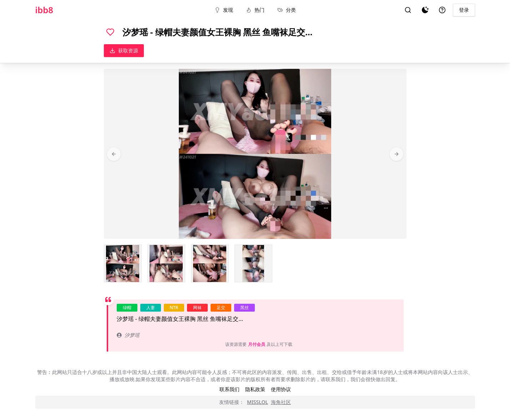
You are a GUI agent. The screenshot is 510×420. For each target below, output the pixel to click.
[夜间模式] (425, 10)
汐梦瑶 (128, 335)
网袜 (197, 308)
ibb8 (44, 10)
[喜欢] (110, 32)
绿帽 (127, 308)
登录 (464, 10)
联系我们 (229, 389)
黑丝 (244, 308)
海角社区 (281, 402)
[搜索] (408, 10)
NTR (174, 308)
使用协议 (281, 389)
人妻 (151, 308)
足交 (221, 308)
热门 (255, 10)
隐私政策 (255, 389)
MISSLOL (257, 402)
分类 (287, 10)
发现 (224, 10)
